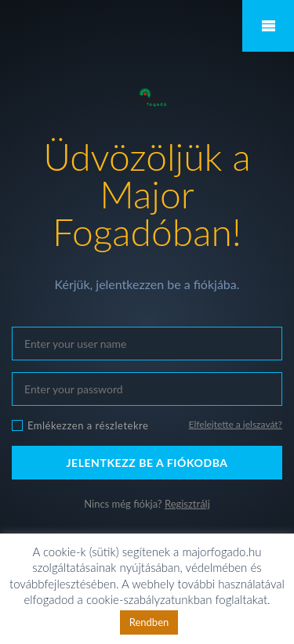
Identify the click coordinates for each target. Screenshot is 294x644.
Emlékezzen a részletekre (88, 425)
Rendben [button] (149, 622)
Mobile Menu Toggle (268, 26)
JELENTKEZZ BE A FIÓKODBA (147, 463)
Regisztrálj (187, 504)
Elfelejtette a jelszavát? (236, 424)
